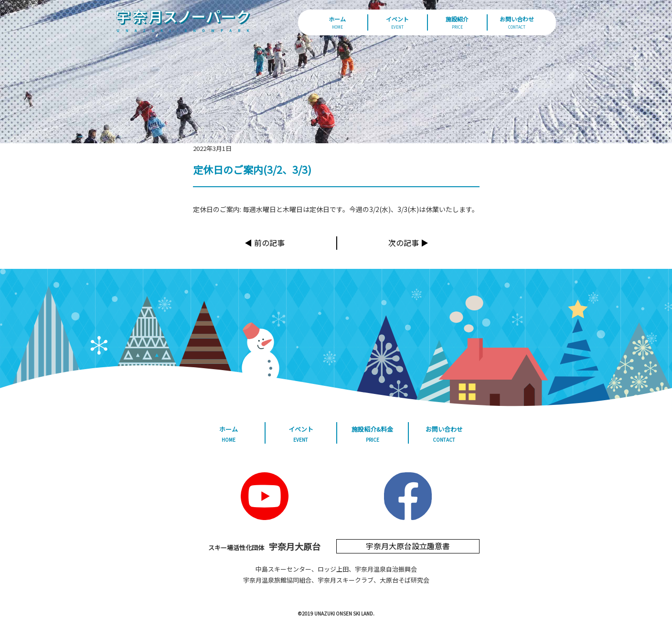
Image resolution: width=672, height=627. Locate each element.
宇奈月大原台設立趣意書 (408, 546)
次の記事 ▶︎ (408, 243)
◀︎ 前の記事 (265, 243)
